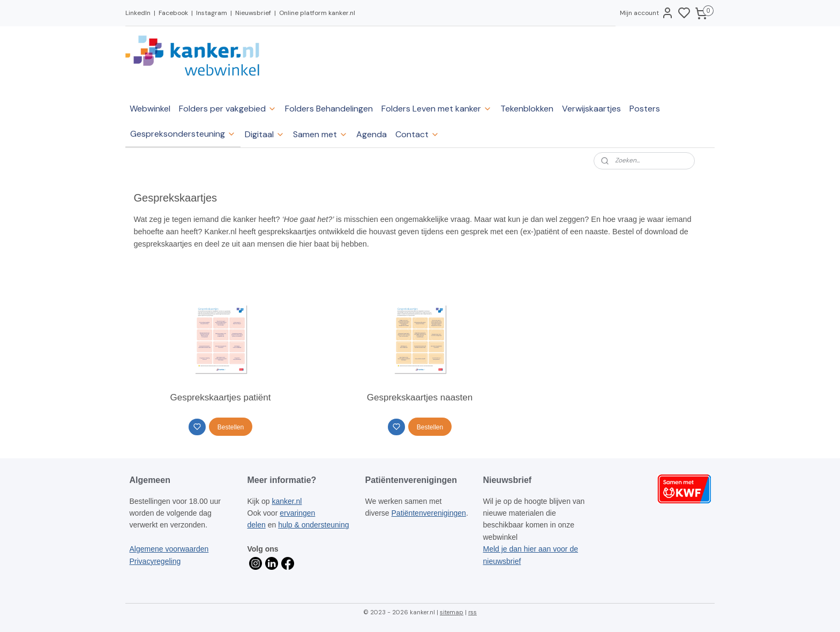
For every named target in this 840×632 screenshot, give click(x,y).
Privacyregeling (155, 561)
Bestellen (231, 427)
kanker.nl (287, 501)
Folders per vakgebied (228, 109)
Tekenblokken (527, 109)
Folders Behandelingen (329, 109)
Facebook (173, 13)
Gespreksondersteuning (183, 134)
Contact (417, 134)
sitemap (452, 612)
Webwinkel (150, 109)
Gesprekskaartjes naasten (420, 397)
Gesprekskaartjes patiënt (221, 397)
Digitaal (265, 134)
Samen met (320, 134)
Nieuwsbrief (253, 13)
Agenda (372, 134)
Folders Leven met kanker (437, 109)
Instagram (212, 13)
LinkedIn (138, 13)
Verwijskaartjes (591, 109)
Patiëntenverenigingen (429, 513)
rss (472, 612)
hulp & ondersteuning (313, 525)
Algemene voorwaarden (169, 549)
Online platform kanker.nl (317, 13)
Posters (645, 109)
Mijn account (647, 13)
